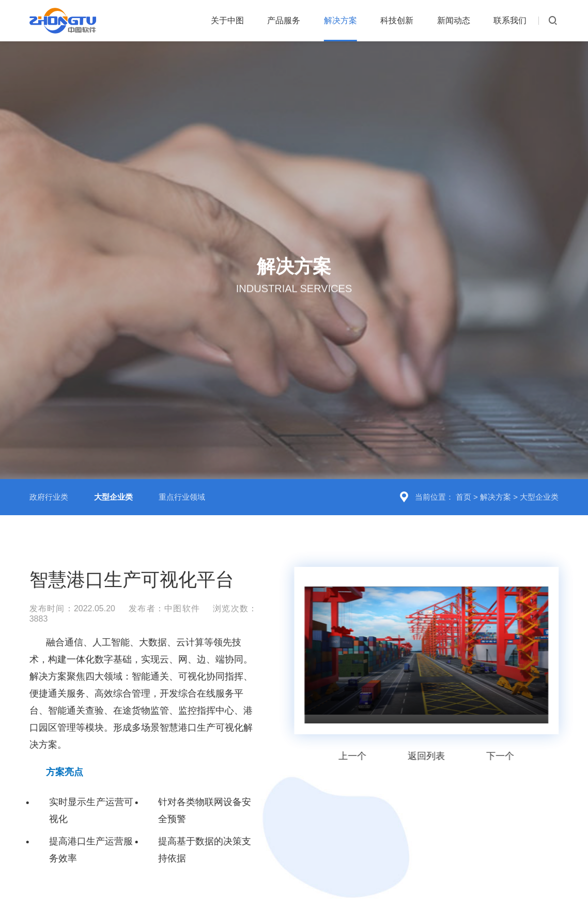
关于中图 (227, 20)
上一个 (354, 728)
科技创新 (397, 20)
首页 (463, 469)
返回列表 (428, 728)
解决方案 (341, 20)
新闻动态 (454, 20)
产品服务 (284, 20)
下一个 (502, 728)
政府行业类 (49, 469)
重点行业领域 (182, 469)
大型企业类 (539, 469)
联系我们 (510, 20)
